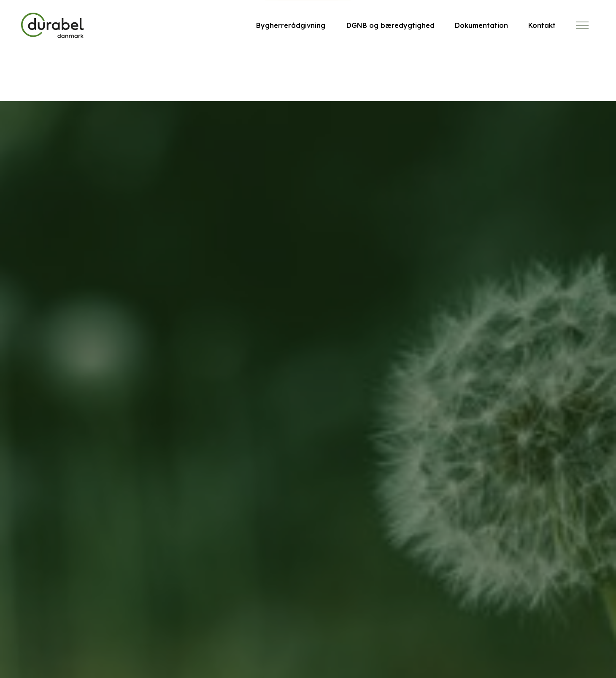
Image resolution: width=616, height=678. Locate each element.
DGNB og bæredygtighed (390, 25)
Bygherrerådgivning (291, 25)
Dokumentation (481, 25)
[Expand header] (582, 25)
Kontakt (542, 25)
